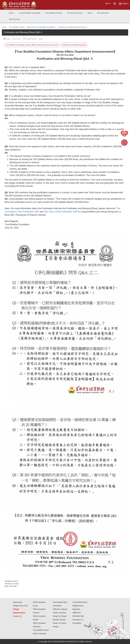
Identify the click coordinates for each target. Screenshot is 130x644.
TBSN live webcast (60, 609)
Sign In (108, 3)
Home (4, 27)
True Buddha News (80, 602)
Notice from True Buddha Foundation (41, 27)
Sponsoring (17, 602)
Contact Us (17, 616)
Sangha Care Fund (20, 606)
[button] (29, 13)
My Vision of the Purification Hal (61, 212)
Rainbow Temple (59, 620)
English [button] (124, 4)
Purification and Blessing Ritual (74, 45)
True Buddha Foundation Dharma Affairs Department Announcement (32, 45)
